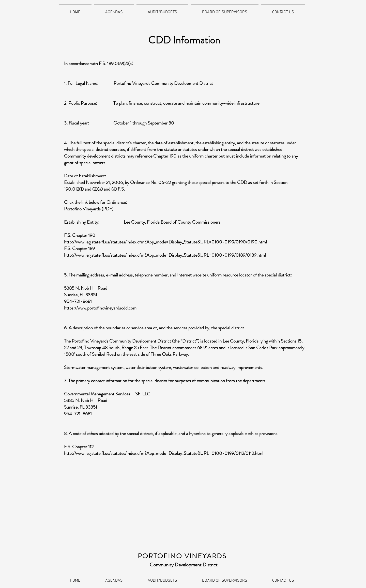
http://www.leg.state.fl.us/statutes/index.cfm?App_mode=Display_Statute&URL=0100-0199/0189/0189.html (165, 255)
